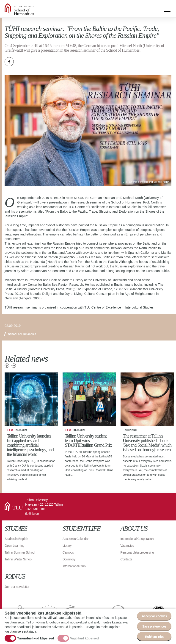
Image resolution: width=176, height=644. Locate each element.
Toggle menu (167, 9)
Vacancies (127, 546)
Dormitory (69, 559)
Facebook (9, 62)
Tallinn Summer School (20, 552)
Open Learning (14, 546)
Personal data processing (137, 552)
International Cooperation (137, 539)
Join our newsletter (17, 587)
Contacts (126, 559)
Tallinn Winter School (18, 559)
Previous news (7, 366)
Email (32, 62)
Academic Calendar (76, 539)
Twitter (21, 62)
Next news (14, 366)
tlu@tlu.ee (32, 514)
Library (67, 546)
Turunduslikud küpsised (36, 638)
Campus (68, 552)
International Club (74, 566)
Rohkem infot (154, 637)
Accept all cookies (154, 616)
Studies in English (16, 539)
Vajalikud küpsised (84, 638)
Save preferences (154, 626)
